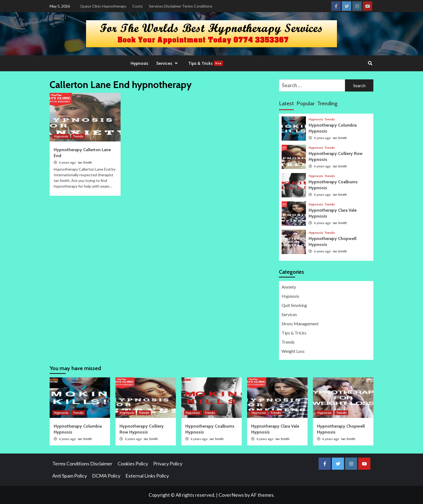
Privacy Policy (168, 464)
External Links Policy (147, 476)
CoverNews (231, 495)
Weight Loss (293, 351)
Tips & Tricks (206, 63)
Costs (138, 6)
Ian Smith (85, 162)
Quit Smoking (294, 305)
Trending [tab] (327, 103)
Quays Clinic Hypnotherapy (103, 6)
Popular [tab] (306, 103)
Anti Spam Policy (70, 476)
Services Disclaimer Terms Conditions (181, 6)
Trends (78, 136)
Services (168, 63)
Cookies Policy (133, 464)
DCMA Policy (106, 476)
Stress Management (300, 324)
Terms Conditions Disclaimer (82, 464)
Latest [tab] (286, 103)
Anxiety (289, 287)
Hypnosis (139, 63)
